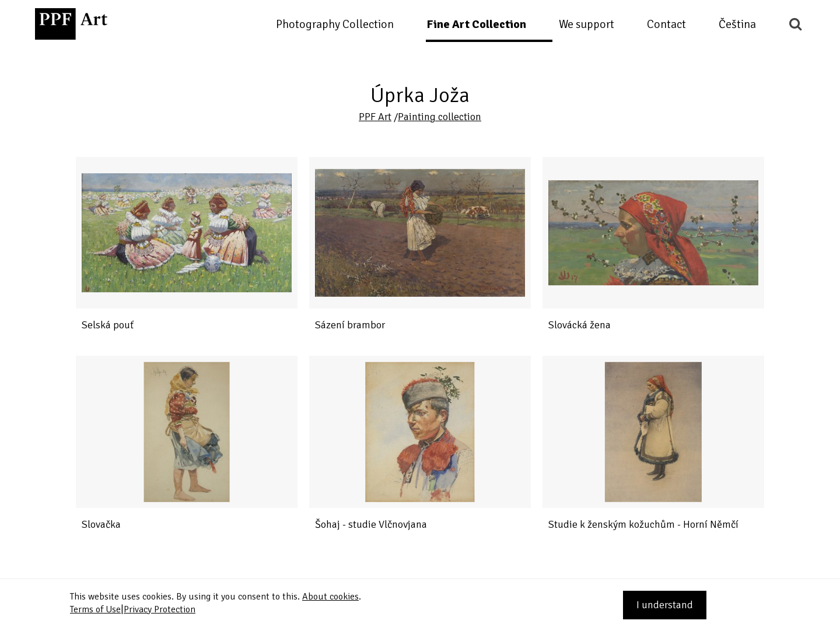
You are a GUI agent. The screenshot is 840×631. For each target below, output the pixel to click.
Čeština (737, 24)
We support (587, 24)
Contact (666, 24)
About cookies (330, 597)
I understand (665, 605)
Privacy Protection (160, 609)
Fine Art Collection (476, 24)
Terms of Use (95, 609)
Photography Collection (335, 24)
